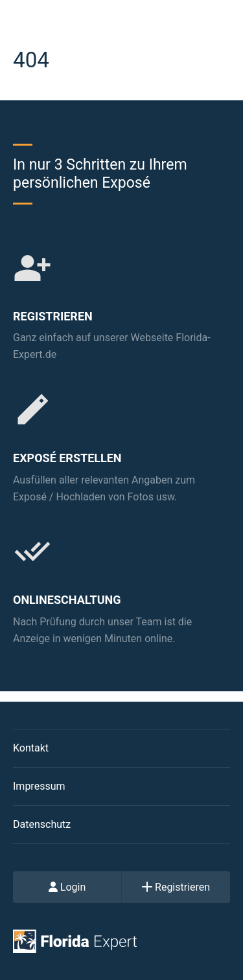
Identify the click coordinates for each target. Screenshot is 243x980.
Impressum (39, 786)
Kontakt (31, 748)
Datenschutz (42, 824)
